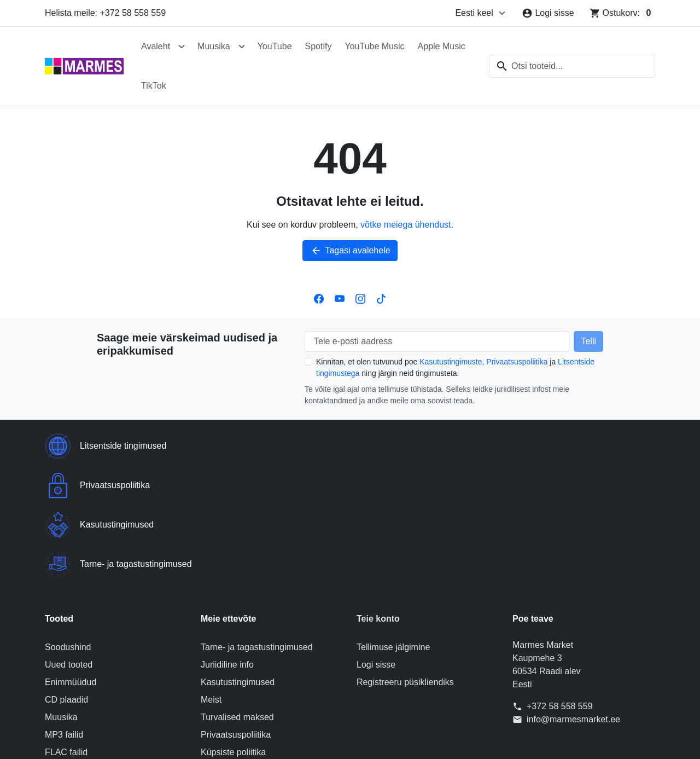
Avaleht (156, 46)
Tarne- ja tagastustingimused (257, 529)
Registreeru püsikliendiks (405, 564)
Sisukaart (219, 686)
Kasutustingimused (238, 564)
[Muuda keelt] (481, 13)
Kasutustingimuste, (452, 362)
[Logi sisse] (548, 13)
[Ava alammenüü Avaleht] (182, 47)
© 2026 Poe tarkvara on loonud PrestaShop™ (350, 741)
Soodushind (68, 529)
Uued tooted (69, 546)
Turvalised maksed (237, 599)
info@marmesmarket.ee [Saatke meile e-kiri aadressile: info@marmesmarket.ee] (573, 601)
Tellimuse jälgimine (393, 529)
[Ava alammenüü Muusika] (242, 47)
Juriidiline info (227, 546)
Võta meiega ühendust (244, 669)
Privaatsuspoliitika (517, 362)
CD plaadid (66, 581)
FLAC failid (66, 634)
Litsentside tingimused (244, 651)
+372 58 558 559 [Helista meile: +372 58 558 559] (560, 588)
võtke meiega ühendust (406, 225)
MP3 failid (64, 616)
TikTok (154, 86)
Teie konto (378, 500)
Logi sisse (376, 546)
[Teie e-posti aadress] (437, 341)
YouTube (275, 46)
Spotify (319, 46)
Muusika (214, 46)
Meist (211, 581)
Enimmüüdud (71, 564)
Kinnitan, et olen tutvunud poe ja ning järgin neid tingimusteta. (455, 367)
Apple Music (442, 46)
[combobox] (572, 66)
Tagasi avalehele (350, 251)
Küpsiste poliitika (233, 634)
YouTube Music (374, 46)
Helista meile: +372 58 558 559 (105, 13)
